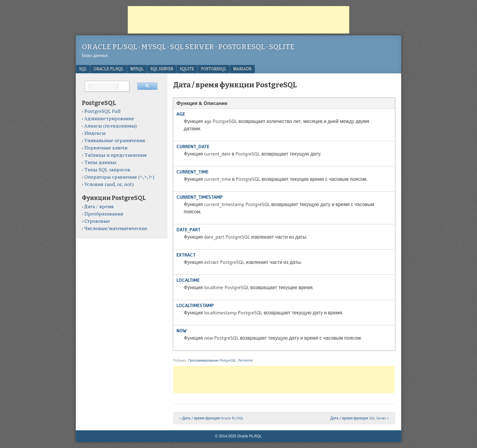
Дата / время (99, 206)
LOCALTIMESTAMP (195, 305)
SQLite (187, 69)
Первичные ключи (106, 148)
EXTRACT (186, 255)
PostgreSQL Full (102, 111)
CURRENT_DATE (193, 146)
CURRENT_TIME (192, 172)
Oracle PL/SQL (108, 69)
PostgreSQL (214, 69)
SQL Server (162, 69)
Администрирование (109, 118)
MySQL (137, 69)
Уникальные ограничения (115, 140)
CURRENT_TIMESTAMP (200, 197)
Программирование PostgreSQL (212, 360)
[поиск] (103, 86)
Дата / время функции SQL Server (360, 418)
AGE (181, 114)
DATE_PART (188, 229)
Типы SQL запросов (107, 170)
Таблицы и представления (115, 155)
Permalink (246, 360)
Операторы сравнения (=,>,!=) (119, 177)
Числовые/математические (116, 228)
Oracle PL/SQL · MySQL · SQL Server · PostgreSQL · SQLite (188, 47)
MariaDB (242, 69)
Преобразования (104, 214)
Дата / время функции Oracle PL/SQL (212, 418)
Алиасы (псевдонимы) (110, 126)
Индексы (95, 133)
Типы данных (100, 162)
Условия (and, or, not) (109, 184)
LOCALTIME (188, 280)
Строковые (97, 221)
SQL (83, 69)
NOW (181, 331)
